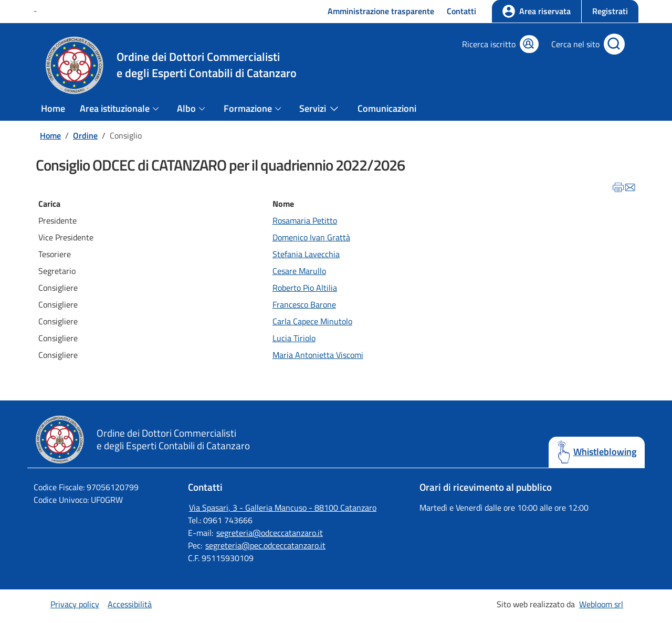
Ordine (85, 135)
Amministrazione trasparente (381, 11)
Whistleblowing (605, 452)
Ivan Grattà (329, 237)
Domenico (290, 237)
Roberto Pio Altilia (305, 288)
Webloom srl (601, 604)
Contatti (461, 11)
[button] (610, 11)
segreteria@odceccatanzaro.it (270, 533)
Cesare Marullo (299, 271)
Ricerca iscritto (489, 44)
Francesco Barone (304, 304)
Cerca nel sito (575, 44)
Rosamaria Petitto (305, 220)
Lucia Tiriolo (294, 338)
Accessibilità (130, 604)
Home (53, 108)
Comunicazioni (387, 108)
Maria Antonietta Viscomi (318, 355)
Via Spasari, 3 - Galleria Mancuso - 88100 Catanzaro (283, 508)
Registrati (610, 11)
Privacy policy (75, 604)
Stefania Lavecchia (306, 254)
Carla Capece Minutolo (312, 321)
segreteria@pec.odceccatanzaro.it (265, 545)
